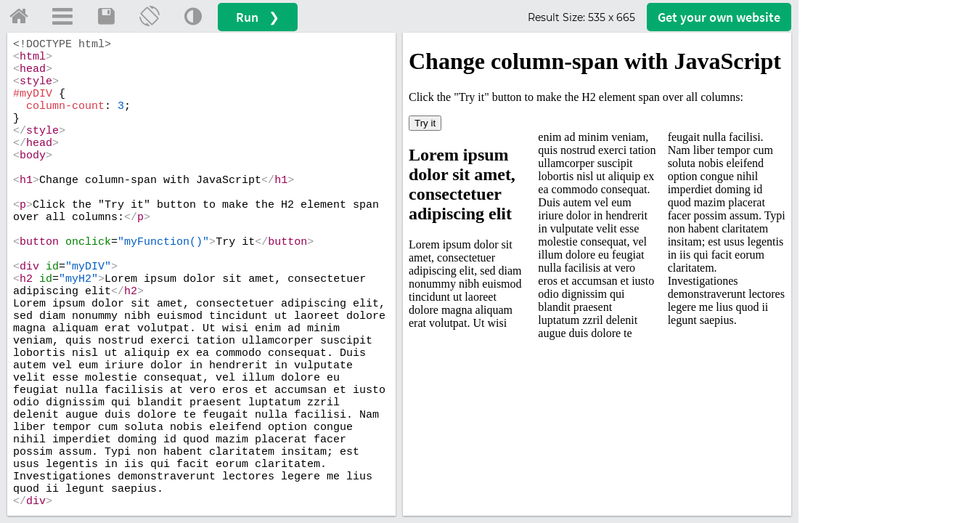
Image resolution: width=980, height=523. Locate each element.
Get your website (719, 17)
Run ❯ (258, 17)
